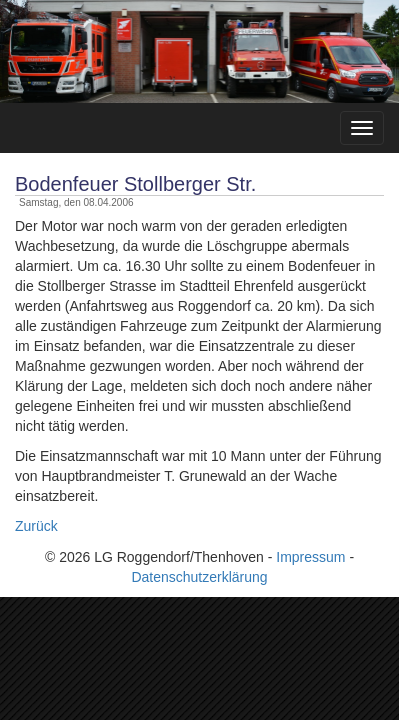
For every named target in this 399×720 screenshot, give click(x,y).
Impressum (310, 557)
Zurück (36, 526)
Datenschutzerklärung (199, 577)
